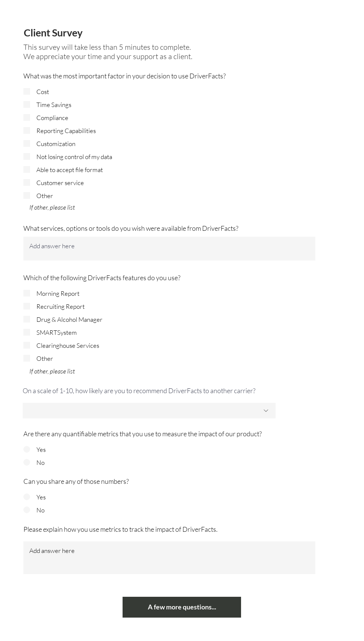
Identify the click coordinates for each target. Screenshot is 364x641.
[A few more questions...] (182, 607)
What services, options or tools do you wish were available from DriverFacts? (131, 228)
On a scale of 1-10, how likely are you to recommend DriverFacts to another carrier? (139, 391)
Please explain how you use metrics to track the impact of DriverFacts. (121, 529)
